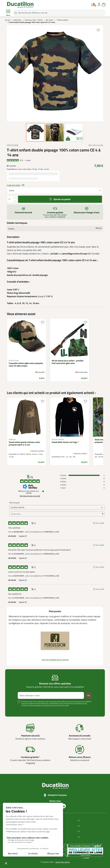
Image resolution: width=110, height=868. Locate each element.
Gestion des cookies (63, 862)
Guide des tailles (14, 185)
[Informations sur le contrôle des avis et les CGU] (43, 491)
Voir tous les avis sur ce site (30, 496)
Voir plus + (13, 710)
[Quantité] (12, 199)
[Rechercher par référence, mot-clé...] (59, 13)
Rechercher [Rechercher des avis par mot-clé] (55, 514)
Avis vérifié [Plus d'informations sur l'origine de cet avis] (100, 523)
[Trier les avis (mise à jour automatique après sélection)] (57, 507)
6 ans (12, 190)
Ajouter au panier (62, 199)
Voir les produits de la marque (55, 660)
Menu (8, 13)
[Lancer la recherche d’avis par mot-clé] (103, 514)
